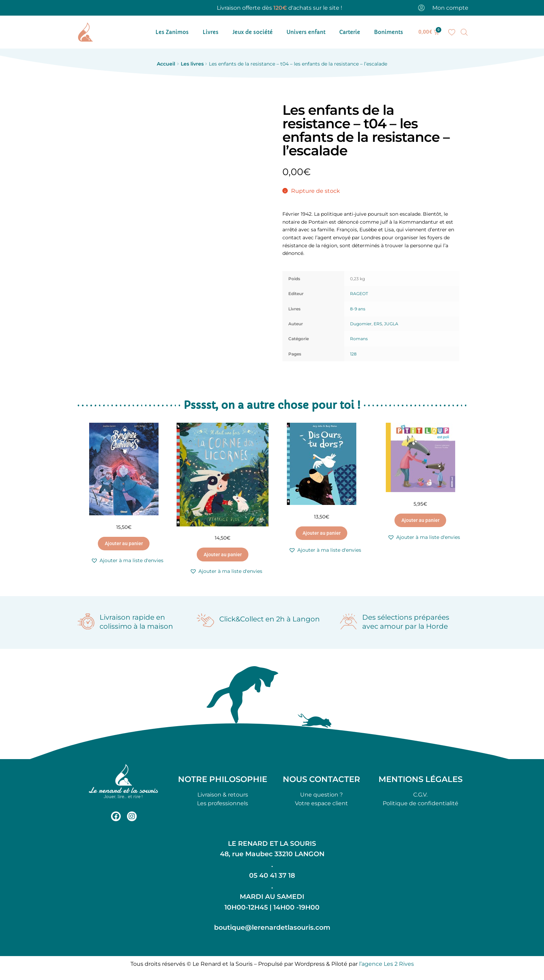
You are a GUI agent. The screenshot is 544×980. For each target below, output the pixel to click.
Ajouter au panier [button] (124, 543)
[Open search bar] (464, 32)
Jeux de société (253, 32)
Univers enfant (306, 32)
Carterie (350, 32)
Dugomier (361, 324)
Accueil (166, 64)
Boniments (389, 32)
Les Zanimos (172, 32)
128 (353, 354)
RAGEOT (359, 294)
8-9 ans (358, 309)
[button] (127, 561)
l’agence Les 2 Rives (386, 964)
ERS (378, 324)
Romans (359, 339)
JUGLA (391, 324)
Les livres (192, 64)
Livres (211, 32)
